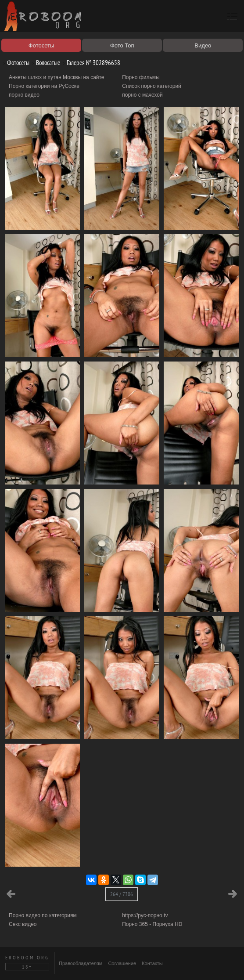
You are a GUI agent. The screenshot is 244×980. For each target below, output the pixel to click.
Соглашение (122, 963)
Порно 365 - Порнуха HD (152, 924)
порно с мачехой (142, 95)
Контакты (152, 963)
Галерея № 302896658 (90, 63)
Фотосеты (15, 63)
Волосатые (45, 63)
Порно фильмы (141, 77)
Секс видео (23, 924)
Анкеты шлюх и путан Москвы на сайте (57, 77)
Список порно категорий (152, 86)
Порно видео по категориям (43, 915)
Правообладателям (81, 963)
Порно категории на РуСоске (44, 86)
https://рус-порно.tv (145, 915)
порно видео (24, 95)
